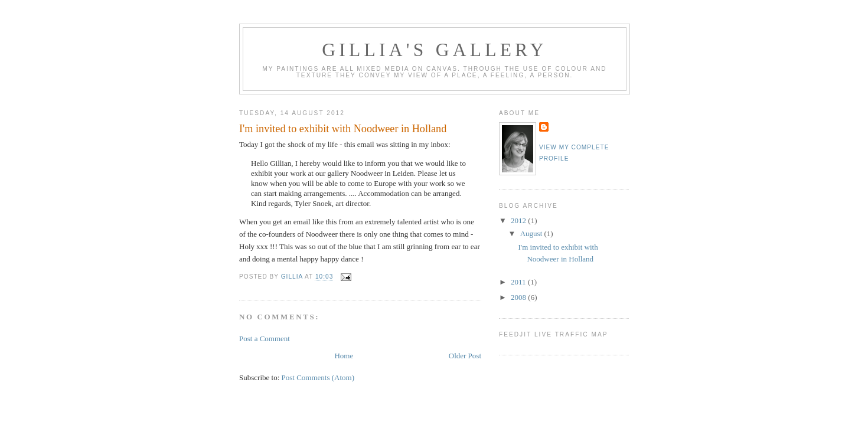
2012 (519, 220)
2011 (519, 282)
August (532, 233)
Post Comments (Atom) (318, 377)
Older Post (465, 356)
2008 (519, 297)
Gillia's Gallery (435, 50)
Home (344, 356)
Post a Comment (265, 339)
